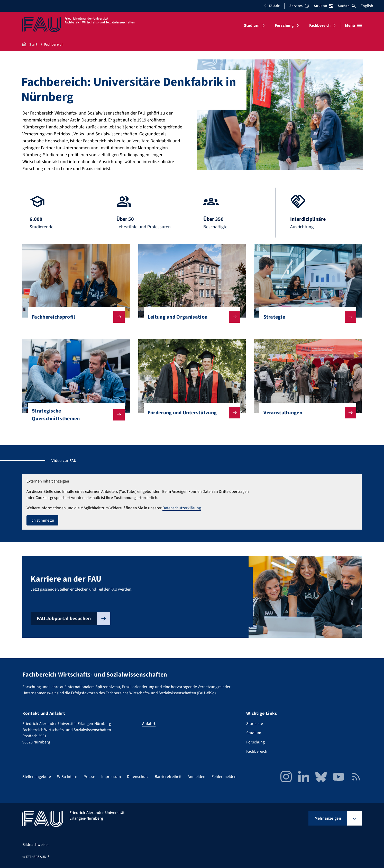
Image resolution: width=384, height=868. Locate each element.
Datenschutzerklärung (182, 508)
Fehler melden (224, 777)
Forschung (284, 25)
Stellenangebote (37, 777)
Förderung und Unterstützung (190, 413)
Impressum (111, 777)
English (367, 6)
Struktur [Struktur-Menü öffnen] (323, 6)
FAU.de (272, 6)
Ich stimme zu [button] (42, 520)
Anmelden (196, 777)
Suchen (347, 6)
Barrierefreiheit (168, 777)
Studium (252, 25)
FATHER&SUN (36, 857)
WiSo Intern (67, 777)
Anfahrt (149, 724)
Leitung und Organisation (190, 317)
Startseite (255, 724)
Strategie (306, 317)
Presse (89, 777)
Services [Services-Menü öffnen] (299, 6)
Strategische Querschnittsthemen (74, 415)
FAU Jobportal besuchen (74, 619)
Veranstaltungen (306, 413)
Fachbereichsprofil (74, 317)
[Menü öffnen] (353, 25)
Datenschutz (138, 777)
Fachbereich (320, 25)
